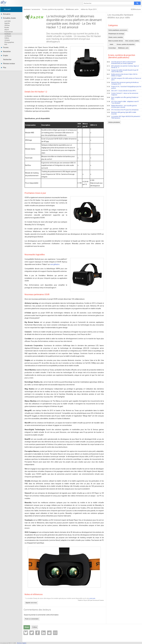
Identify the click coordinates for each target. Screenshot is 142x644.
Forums (5, 47)
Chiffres (7, 25)
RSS (6, 44)
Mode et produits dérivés (116, 41)
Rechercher (7, 60)
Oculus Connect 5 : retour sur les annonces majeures (123, 94)
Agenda (7, 23)
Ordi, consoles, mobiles (132, 41)
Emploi (5, 56)
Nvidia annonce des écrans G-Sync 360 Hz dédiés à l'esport (122, 75)
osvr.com (92, 598)
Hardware (8, 34)
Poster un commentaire (32, 619)
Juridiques (8, 36)
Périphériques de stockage (116, 34)
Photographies (9, 42)
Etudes (7, 27)
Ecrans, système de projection (126, 44)
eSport (7, 30)
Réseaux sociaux (8, 64)
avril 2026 (7, 21)
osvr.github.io (55, 264)
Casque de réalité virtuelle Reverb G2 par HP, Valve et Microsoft (123, 71)
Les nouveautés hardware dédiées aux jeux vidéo (120, 16)
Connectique (112, 48)
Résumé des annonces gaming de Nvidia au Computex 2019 (123, 83)
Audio (111, 44)
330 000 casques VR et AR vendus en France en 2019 (124, 79)
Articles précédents (114, 122)
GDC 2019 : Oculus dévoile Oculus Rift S (121, 91)
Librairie (7, 40)
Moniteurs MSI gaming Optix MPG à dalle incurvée (121, 113)
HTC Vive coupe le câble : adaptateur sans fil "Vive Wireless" (123, 102)
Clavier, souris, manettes (116, 37)
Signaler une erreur (31, 603)
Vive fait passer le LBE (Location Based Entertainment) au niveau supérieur (121, 63)
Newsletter (6, 51)
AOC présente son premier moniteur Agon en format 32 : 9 (123, 67)
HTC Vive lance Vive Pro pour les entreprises (123, 110)
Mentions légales (22, 643)
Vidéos (7, 38)
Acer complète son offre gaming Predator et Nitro (123, 98)
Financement (9, 32)
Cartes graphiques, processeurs (118, 30)
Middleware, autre (123, 48)
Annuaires (6, 14)
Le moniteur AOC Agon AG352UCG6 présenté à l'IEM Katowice (123, 117)
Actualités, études (8, 18)
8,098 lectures (136, 9)
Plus (4, 68)
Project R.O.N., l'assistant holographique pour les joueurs (124, 87)
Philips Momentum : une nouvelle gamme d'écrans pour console (122, 106)
